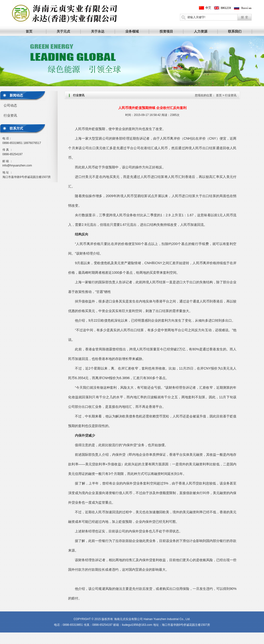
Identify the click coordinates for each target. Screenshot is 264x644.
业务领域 (132, 31)
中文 (206, 8)
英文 (225, 8)
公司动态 (10, 105)
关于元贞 (63, 31)
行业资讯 (10, 115)
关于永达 (98, 31)
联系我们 (235, 31)
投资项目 (166, 31)
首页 (29, 31)
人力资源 (201, 31)
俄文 (243, 8)
